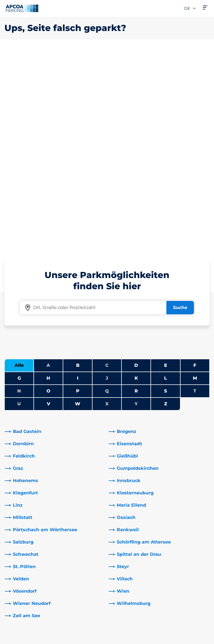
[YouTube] (84, 551)
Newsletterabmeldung (137, 531)
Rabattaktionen (76, 522)
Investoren (124, 584)
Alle (19, 169)
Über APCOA (126, 504)
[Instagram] (95, 551)
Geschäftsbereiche (132, 560)
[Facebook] (61, 551)
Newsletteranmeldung (137, 522)
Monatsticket (19, 540)
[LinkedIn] (72, 551)
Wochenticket (20, 549)
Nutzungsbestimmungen (29, 621)
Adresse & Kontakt (79, 513)
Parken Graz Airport (26, 558)
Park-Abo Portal (22, 531)
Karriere (120, 513)
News (118, 593)
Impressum (16, 638)
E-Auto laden (19, 513)
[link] (55, 235)
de (190, 8)
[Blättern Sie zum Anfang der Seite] (205, 455)
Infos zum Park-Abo (26, 522)
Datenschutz (17, 629)
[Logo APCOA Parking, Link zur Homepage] (22, 8)
